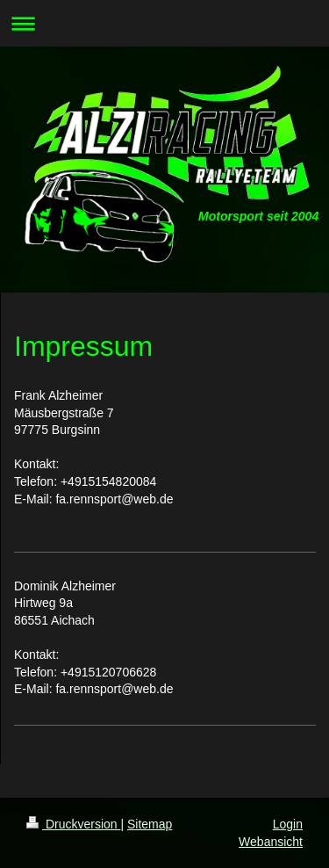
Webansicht (271, 842)
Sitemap (150, 824)
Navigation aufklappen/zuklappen (164, 23)
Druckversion (73, 824)
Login (288, 824)
